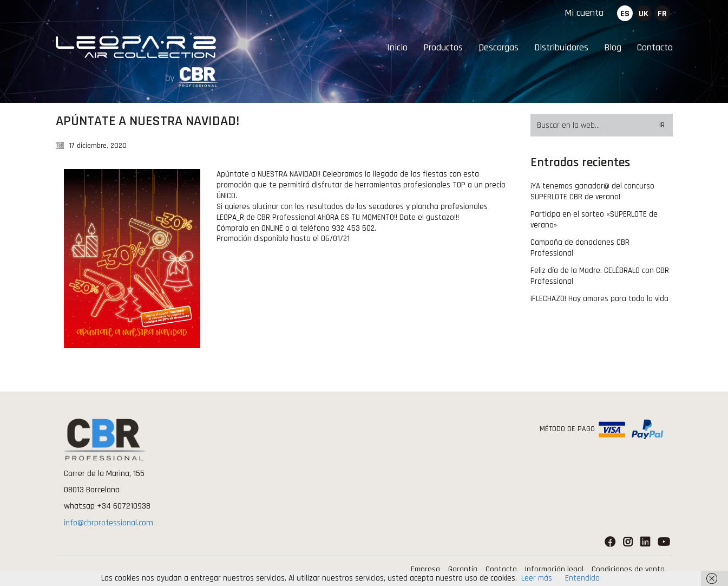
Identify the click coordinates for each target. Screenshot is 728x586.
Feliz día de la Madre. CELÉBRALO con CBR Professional (600, 276)
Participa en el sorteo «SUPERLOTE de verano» (594, 220)
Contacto (501, 569)
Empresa (425, 569)
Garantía (463, 569)
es (625, 14)
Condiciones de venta (628, 569)
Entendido (582, 578)
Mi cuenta (584, 13)
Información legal (554, 569)
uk (644, 14)
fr (662, 14)
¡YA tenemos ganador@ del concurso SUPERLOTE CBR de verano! (592, 191)
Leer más (537, 578)
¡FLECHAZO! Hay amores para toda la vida (599, 299)
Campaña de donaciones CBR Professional (580, 248)
